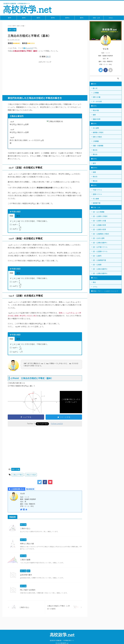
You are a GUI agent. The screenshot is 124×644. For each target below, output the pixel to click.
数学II (38, 18)
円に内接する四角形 (28, 596)
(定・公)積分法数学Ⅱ (100, 243)
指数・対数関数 (98, 146)
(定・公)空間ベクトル (100, 251)
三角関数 (96, 141)
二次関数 (96, 93)
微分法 (95, 150)
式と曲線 (96, 199)
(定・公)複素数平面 (99, 260)
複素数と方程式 (98, 132)
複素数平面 (97, 203)
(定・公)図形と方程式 (100, 216)
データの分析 (97, 101)
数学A (24, 18)
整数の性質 (97, 119)
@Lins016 (29, 48)
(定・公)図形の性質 (99, 229)
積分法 (95, 154)
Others (111, 18)
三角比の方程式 (31, 481)
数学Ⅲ (67, 18)
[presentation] (12, 122)
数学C (82, 18)
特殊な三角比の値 (27, 550)
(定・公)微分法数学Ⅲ (100, 269)
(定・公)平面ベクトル (100, 247)
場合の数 (96, 110)
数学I (10, 18)
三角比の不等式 (17, 481)
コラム (95, 287)
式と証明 (96, 128)
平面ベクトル (97, 190)
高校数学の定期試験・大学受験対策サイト (62, 632)
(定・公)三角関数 (99, 212)
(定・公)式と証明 (99, 238)
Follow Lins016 (57, 430)
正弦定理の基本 (26, 581)
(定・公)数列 (97, 256)
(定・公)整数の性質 (99, 225)
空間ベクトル (97, 194)
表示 (48, 56)
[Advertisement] (45, 78)
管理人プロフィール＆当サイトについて (106, 291)
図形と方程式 (97, 137)
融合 (94, 282)
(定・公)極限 (97, 265)
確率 (94, 115)
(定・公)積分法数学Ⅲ (100, 273)
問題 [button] (11, 222)
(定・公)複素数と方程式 (101, 234)
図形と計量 (16, 475)
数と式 (95, 88)
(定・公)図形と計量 (99, 221)
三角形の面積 (25, 566)
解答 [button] (18, 222)
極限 (94, 172)
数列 (94, 163)
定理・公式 (96, 18)
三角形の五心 (25, 535)
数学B (53, 18)
